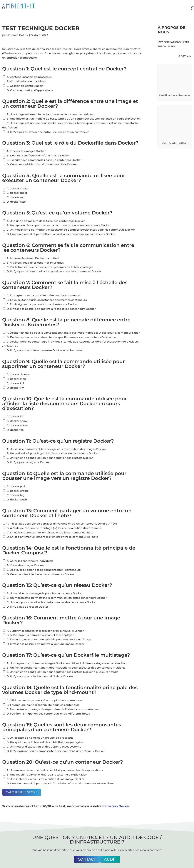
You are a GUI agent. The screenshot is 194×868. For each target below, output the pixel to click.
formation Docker (116, 806)
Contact (87, 859)
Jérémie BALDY (18, 35)
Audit (110, 859)
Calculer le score (22, 792)
